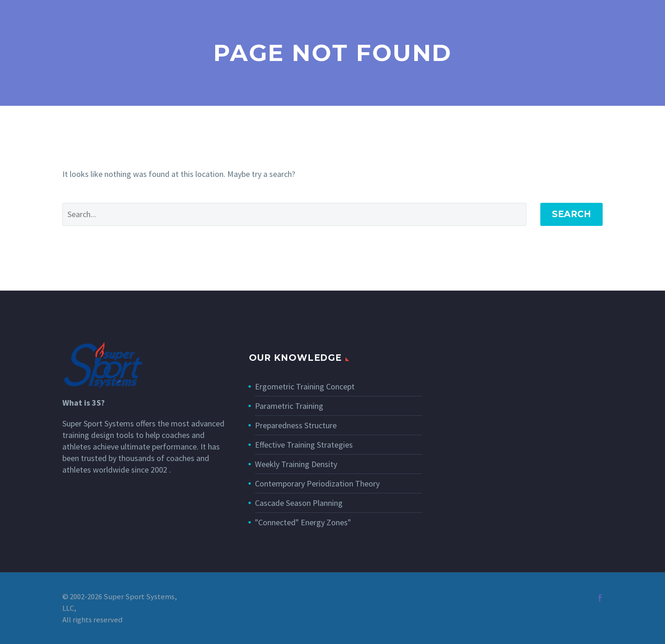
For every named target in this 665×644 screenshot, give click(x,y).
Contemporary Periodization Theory (317, 483)
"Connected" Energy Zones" (303, 522)
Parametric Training (289, 406)
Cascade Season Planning (299, 503)
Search (571, 214)
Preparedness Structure (296, 425)
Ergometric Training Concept (305, 386)
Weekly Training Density (296, 464)
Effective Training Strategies (304, 445)
